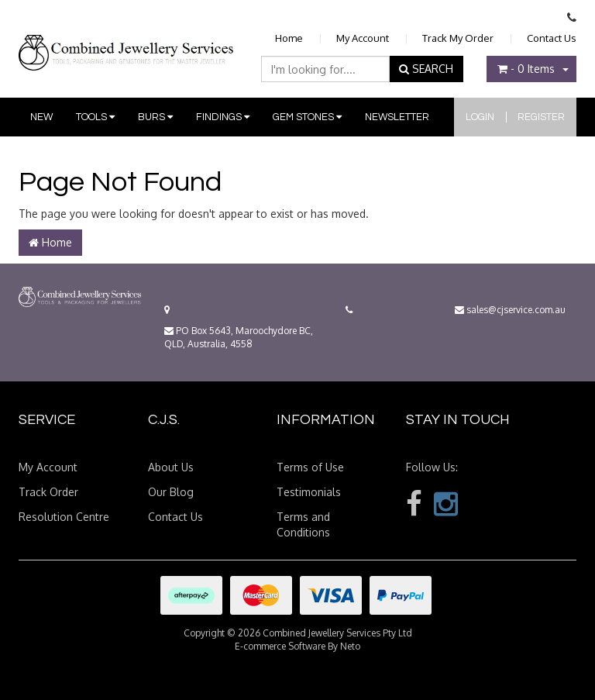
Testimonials (309, 492)
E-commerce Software (280, 646)
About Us (171, 467)
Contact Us (552, 38)
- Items (526, 69)
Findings (223, 117)
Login (480, 117)
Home (289, 38)
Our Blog (171, 492)
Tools (95, 117)
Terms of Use (310, 467)
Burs (155, 117)
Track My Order (458, 38)
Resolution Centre (64, 517)
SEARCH (426, 69)
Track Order (48, 492)
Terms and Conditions (303, 524)
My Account (363, 38)
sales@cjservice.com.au (510, 310)
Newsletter (397, 117)
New (41, 117)
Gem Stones (307, 117)
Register (541, 117)
